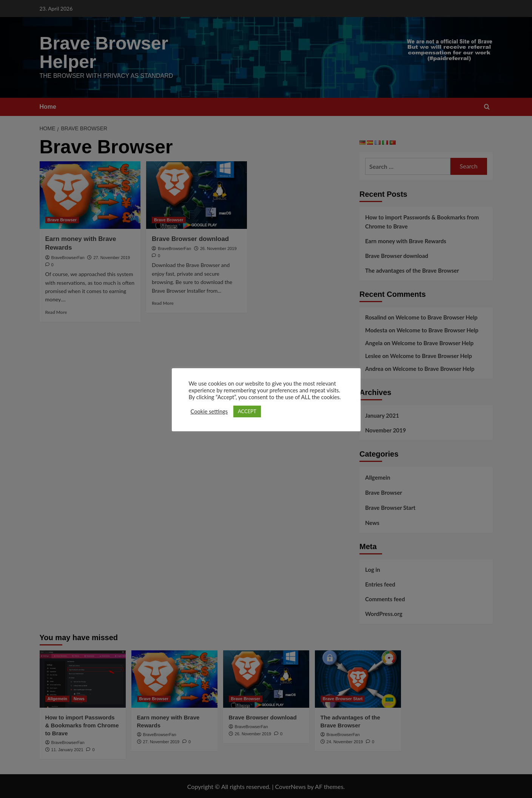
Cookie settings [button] (209, 411)
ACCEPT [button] (247, 411)
